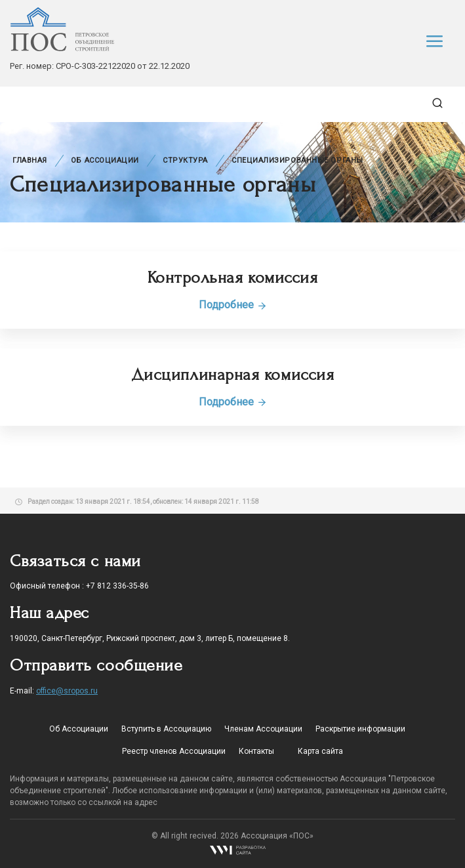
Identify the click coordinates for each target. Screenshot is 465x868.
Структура (185, 160)
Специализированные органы (297, 160)
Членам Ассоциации (263, 729)
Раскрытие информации (360, 729)
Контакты (256, 751)
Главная (30, 160)
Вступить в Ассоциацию (166, 729)
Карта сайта (320, 751)
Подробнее (233, 305)
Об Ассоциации (105, 160)
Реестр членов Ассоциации (174, 751)
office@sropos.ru (67, 691)
